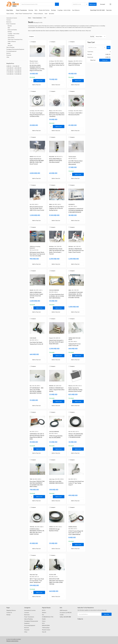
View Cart (93, 60)
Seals (46, 14)
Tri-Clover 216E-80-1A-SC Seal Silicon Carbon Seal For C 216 (57, 65)
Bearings (31, 10)
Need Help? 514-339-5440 (97, 10)
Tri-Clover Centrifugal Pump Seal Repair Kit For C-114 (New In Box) (37, 115)
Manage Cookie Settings (12, 641)
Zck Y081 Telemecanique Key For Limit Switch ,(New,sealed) (76, 163)
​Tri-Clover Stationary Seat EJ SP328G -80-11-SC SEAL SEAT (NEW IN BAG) (57, 296)
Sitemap (8, 615)
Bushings (53, 10)
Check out (105, 60)
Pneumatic (9, 55)
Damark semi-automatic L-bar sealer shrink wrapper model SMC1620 (56, 342)
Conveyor (9, 20)
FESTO (44, 610)
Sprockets (52, 14)
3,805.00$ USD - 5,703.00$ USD (14, 70)
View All (44, 632)
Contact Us (9, 612)
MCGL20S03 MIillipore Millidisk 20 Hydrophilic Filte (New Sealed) (56, 160)
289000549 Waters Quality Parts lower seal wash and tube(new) (57, 115)
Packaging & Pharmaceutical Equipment (15, 49)
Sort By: (92, 36)
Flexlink (44, 619)
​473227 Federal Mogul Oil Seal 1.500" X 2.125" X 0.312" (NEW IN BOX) (76, 533)
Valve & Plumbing (10, 47)
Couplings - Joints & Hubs (64, 10)
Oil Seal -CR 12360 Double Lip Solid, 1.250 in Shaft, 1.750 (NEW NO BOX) (76, 435)
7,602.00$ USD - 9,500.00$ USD (14, 74)
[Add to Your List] (37, 85)
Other (8, 57)
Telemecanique (46, 628)
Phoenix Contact (46, 630)
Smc (43, 615)
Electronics (9, 22)
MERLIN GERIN (46, 625)
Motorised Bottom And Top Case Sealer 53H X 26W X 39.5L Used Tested (37, 208)
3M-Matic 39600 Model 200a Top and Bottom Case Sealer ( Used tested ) (76, 250)
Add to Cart (93, 4)
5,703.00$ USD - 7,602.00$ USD (14, 72)
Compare (31, 36)
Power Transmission (21, 10)
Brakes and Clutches (44, 10)
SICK (43, 623)
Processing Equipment (11, 51)
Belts (36, 10)
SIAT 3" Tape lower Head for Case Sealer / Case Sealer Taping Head (37, 581)
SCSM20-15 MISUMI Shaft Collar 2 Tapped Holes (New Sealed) (57, 390)
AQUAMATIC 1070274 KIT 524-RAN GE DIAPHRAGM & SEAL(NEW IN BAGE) (76, 210)
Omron (44, 621)
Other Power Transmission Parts (24, 14)
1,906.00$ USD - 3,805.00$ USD (14, 68)
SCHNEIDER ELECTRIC (48, 617)
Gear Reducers (76, 10)
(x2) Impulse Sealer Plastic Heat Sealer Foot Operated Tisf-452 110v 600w (37, 254)
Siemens (44, 612)
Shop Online (10, 10)
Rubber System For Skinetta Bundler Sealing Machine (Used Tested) (75, 390)
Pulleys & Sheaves (38, 14)
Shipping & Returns (11, 610)
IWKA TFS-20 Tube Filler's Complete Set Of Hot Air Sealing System (57, 208)
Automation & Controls (12, 18)
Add (109, 47)
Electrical (8, 53)
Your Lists (109, 10)
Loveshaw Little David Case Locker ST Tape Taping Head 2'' (76, 483)
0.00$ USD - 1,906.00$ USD (13, 66)
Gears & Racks (10, 14)
